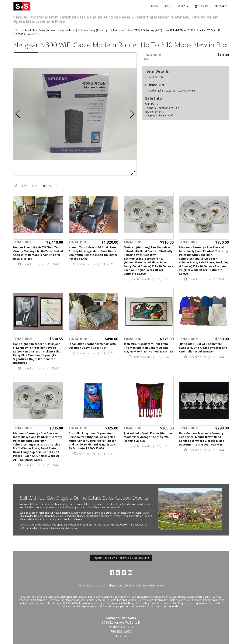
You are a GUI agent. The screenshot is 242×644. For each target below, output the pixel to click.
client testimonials (110, 507)
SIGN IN (201, 6)
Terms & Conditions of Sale (162, 108)
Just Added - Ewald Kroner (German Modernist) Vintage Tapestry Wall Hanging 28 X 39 (148, 437)
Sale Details (152, 104)
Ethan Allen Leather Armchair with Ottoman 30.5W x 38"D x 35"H (92, 346)
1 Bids (146, 59)
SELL (168, 6)
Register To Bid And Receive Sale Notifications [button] (121, 558)
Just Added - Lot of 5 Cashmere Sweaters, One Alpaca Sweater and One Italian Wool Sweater (203, 348)
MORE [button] (183, 6)
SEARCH (221, 6)
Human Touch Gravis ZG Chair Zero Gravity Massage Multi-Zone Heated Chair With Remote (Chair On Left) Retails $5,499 (38, 253)
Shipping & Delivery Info (160, 115)
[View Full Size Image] (133, 172)
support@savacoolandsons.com (59, 528)
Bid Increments (154, 112)
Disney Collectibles (88, 516)
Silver (146, 513)
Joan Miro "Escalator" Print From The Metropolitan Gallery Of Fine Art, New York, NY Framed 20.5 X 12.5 (149, 348)
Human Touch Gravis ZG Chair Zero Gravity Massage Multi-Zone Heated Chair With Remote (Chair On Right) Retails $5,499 (93, 253)
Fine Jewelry (26, 516)
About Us (83, 585)
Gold (139, 513)
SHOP (154, 6)
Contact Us (99, 585)
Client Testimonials (153, 585)
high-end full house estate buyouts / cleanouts (65, 513)
